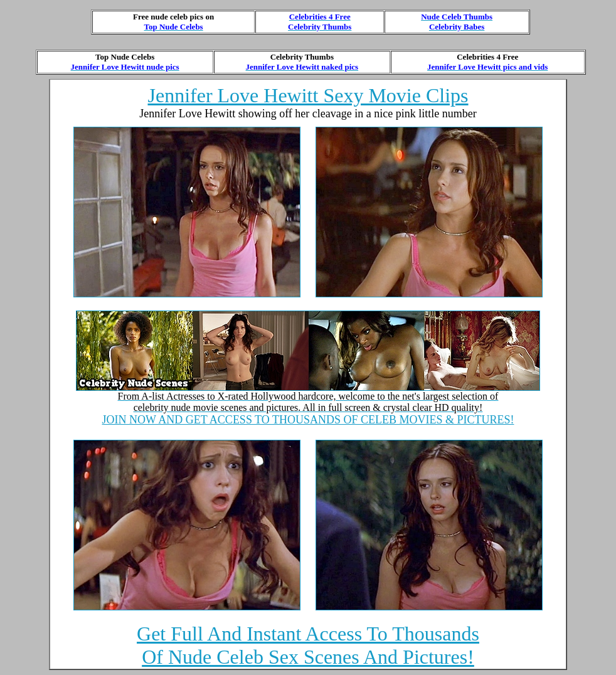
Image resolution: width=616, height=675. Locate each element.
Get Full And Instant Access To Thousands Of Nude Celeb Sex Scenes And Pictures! (308, 645)
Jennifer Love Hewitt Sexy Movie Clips (308, 95)
